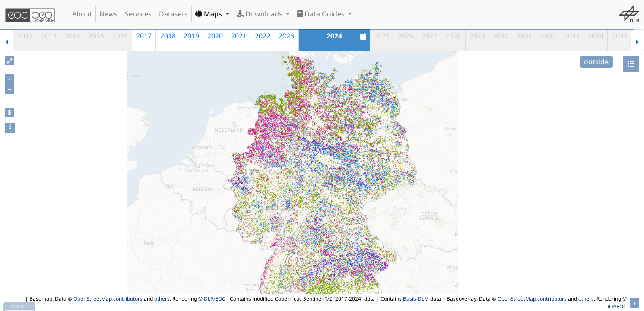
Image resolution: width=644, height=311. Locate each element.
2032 (548, 36)
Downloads (260, 14)
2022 (263, 36)
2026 (406, 36)
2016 (120, 36)
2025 (382, 36)
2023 (286, 36)
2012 (25, 36)
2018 (168, 36)
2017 (144, 36)
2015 (96, 36)
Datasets (173, 14)
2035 (620, 36)
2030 (501, 36)
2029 (477, 36)
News (108, 14)
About (82, 14)
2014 (73, 36)
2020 (215, 36)
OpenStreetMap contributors (108, 299)
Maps (209, 14)
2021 (239, 36)
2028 (453, 36)
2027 (429, 36)
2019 (191, 36)
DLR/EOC (215, 299)
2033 (572, 36)
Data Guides (322, 14)
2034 (596, 36)
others (162, 299)
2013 (49, 36)
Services (138, 14)
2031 (524, 36)
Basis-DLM (416, 299)
